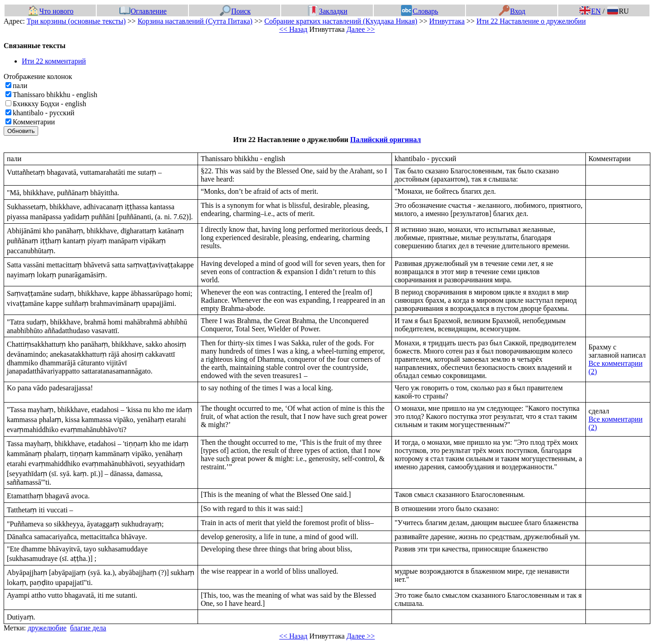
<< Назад (293, 29)
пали (20, 86)
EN (590, 11)
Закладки (327, 11)
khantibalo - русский (44, 113)
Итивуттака (447, 21)
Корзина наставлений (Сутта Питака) (195, 21)
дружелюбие (47, 628)
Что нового (50, 11)
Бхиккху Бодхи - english (50, 104)
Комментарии (34, 122)
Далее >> (361, 29)
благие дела (88, 628)
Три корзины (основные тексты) (76, 21)
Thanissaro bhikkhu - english (55, 95)
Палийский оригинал (386, 140)
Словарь (419, 11)
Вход (512, 11)
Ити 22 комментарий (54, 61)
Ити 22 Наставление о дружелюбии (531, 21)
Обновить (21, 131)
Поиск (235, 11)
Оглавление (143, 11)
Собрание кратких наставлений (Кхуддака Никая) (341, 21)
